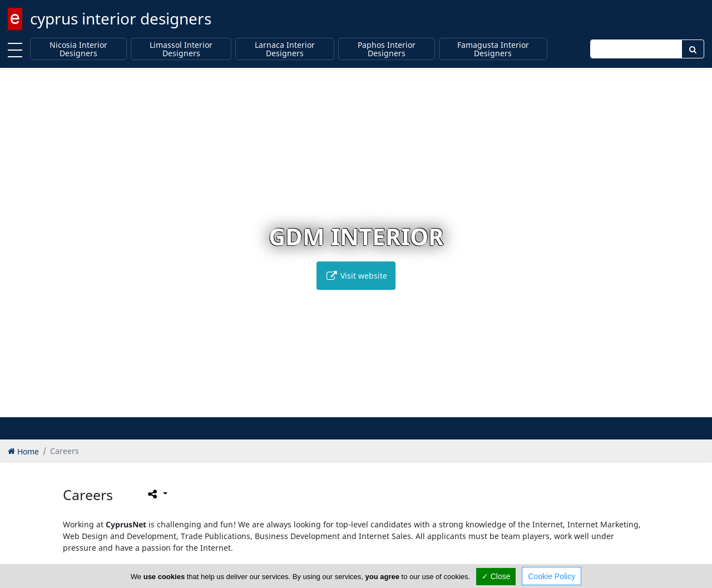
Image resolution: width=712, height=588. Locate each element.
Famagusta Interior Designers (493, 49)
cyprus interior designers (121, 18)
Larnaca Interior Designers (285, 49)
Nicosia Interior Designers (78, 49)
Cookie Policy (552, 576)
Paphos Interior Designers (387, 49)
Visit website (356, 276)
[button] (333, 407)
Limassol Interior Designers (181, 49)
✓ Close (496, 576)
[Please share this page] (157, 493)
